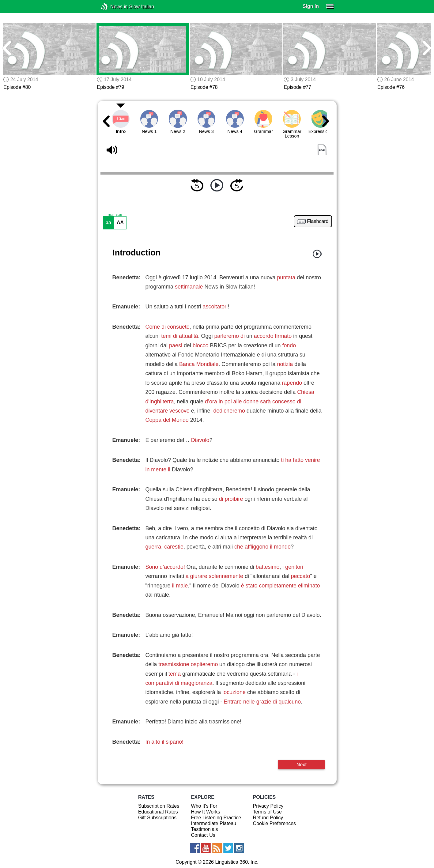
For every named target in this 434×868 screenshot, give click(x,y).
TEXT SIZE (115, 215)
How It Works (206, 812)
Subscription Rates (159, 806)
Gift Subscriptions (157, 818)
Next (302, 764)
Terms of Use (267, 812)
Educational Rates (158, 812)
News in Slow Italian (113, 7)
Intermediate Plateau (214, 823)
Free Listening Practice (216, 818)
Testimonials (205, 829)
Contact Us (203, 835)
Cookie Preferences (275, 823)
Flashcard (318, 221)
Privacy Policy (268, 806)
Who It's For (204, 806)
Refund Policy (268, 818)
